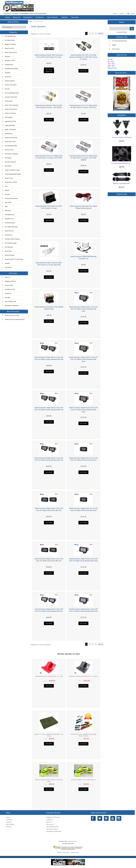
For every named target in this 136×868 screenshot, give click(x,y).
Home (115, 14)
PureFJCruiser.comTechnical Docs (14, 319)
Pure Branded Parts (9, 36)
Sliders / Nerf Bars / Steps (11, 170)
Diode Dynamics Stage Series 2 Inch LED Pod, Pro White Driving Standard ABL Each (83, 410)
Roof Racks (7, 158)
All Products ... (8, 267)
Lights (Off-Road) (9, 125)
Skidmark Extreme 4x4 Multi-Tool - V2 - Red (49, 676)
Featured (9, 820)
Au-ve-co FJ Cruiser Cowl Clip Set (122, 137)
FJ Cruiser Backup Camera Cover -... (122, 163)
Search (122, 22)
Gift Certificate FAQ (9, 302)
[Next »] (101, 33)
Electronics (7, 77)
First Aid (6, 89)
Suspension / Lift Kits (10, 182)
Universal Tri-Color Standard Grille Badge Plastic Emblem (83, 735)
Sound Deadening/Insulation (12, 174)
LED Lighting (7, 117)
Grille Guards (8, 101)
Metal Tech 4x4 (8, 231)
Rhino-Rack (7, 251)
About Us (16, 17)
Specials (64, 17)
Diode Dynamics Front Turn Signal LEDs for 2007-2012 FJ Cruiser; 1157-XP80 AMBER (83, 158)
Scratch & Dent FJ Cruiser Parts (13, 259)
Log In (122, 14)
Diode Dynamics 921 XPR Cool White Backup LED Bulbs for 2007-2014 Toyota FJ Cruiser (83, 57)
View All (9, 827)
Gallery (113, 45)
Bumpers (6, 56)
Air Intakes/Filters (9, 40)
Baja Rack (7, 211)
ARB (5, 207)
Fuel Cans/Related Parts (11, 93)
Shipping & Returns (9, 281)
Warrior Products (8, 255)
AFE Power (7, 202)
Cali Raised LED (8, 215)
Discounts (75, 17)
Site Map (6, 297)
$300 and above (112, 68)
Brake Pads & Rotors (10, 52)
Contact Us (39, 17)
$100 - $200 (111, 64)
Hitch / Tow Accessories (10, 105)
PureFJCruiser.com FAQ (11, 315)
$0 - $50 (110, 60)
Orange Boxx (7, 235)
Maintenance (7, 134)
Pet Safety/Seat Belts (10, 146)
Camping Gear (8, 65)
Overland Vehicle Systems (11, 239)
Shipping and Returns (53, 817)
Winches (6, 194)
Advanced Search (122, 32)
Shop (7, 17)
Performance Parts (9, 142)
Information (27, 17)
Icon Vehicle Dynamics (10, 227)
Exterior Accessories (10, 85)
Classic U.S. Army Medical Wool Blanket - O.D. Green (49, 735)
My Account (50, 824)
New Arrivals (10, 824)
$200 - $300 (111, 66)
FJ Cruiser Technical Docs (118, 41)
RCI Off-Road (8, 247)
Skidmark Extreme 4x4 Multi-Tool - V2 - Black (83, 676)
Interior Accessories (9, 113)
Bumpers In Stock (9, 61)
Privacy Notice (8, 285)
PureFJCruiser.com (72, 841)
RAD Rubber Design (10, 243)
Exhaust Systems (9, 81)
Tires (5, 186)
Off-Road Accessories (10, 138)
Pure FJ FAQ (114, 49)
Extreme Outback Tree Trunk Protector (83, 780)
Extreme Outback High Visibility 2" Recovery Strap (49, 781)
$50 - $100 (111, 62)
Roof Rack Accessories (10, 154)
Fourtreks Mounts (9, 223)
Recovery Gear (8, 150)
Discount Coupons (52, 829)
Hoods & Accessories (10, 109)
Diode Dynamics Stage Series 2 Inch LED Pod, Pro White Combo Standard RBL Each (83, 359)
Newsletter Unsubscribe (11, 306)
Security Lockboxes (9, 162)
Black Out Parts (8, 48)
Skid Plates (7, 166)
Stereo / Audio (8, 178)
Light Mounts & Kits (9, 121)
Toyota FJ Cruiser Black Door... (122, 184)
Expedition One (8, 219)
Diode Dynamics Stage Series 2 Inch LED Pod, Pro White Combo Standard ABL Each (83, 309)
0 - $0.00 (131, 14)
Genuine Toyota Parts (10, 97)
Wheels (6, 190)
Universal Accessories (10, 198)
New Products (52, 17)
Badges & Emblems (9, 44)
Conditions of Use (9, 289)
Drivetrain (6, 73)
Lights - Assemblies (9, 129)
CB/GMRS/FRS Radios (10, 69)
